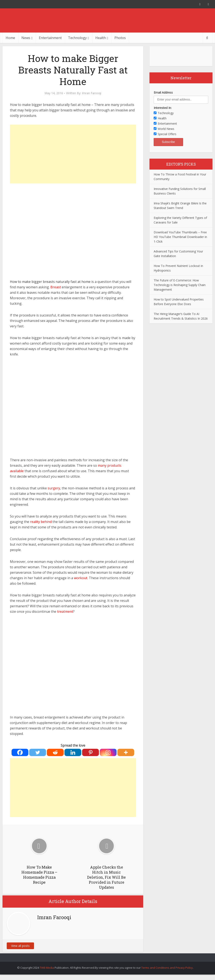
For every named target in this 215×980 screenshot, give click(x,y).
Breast (56, 287)
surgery (54, 488)
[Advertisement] (73, 154)
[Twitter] (38, 752)
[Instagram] (108, 752)
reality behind (41, 522)
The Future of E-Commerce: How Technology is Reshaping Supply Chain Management (180, 285)
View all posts (20, 946)
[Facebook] (20, 752)
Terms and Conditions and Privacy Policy (167, 968)
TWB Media (47, 968)
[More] (126, 752)
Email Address (163, 92)
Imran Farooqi (92, 93)
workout (81, 578)
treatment (65, 612)
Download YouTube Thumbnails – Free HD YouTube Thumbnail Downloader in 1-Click (180, 237)
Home (10, 38)
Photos (120, 38)
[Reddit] (55, 752)
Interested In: (163, 108)
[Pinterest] (90, 752)
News (26, 38)
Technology (77, 38)
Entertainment (50, 38)
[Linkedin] (73, 752)
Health (101, 38)
